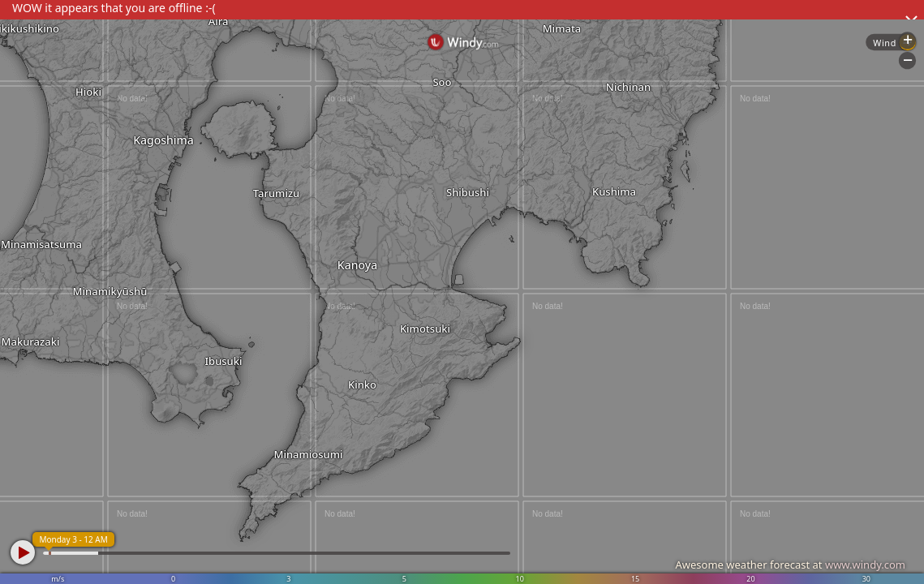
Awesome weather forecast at (790, 565)
